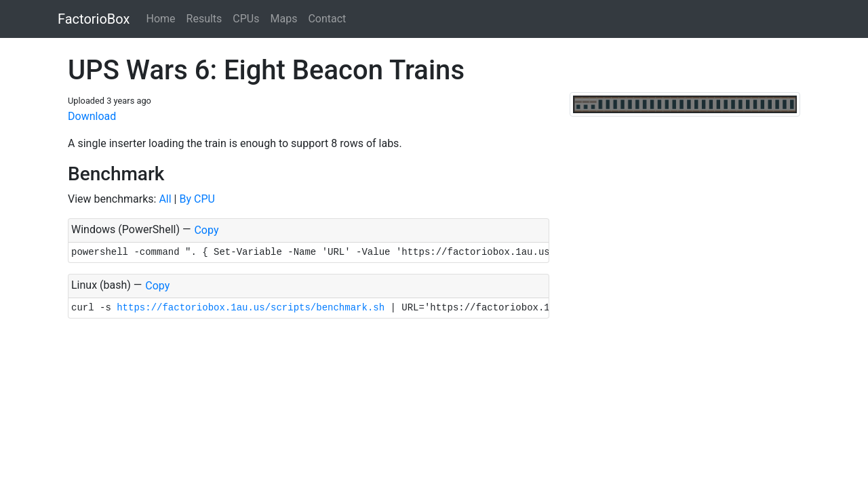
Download (92, 116)
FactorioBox (94, 19)
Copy (206, 230)
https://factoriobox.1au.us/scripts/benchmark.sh (251, 308)
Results (204, 19)
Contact (327, 19)
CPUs (246, 19)
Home (160, 19)
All (165, 199)
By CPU (197, 199)
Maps (283, 19)
